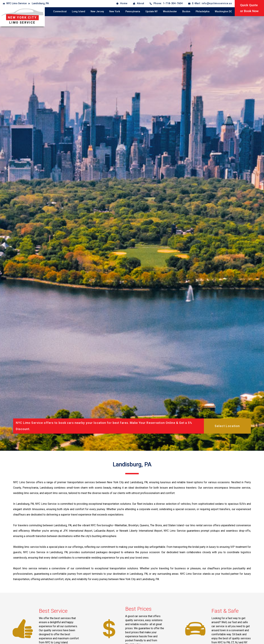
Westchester (170, 12)
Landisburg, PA (40, 3)
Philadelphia (203, 12)
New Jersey (97, 12)
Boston (186, 12)
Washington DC (223, 12)
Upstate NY (152, 12)
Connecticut (60, 12)
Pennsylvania (133, 12)
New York (115, 12)
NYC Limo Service (16, 3)
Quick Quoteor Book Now (249, 8)
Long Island (79, 12)
